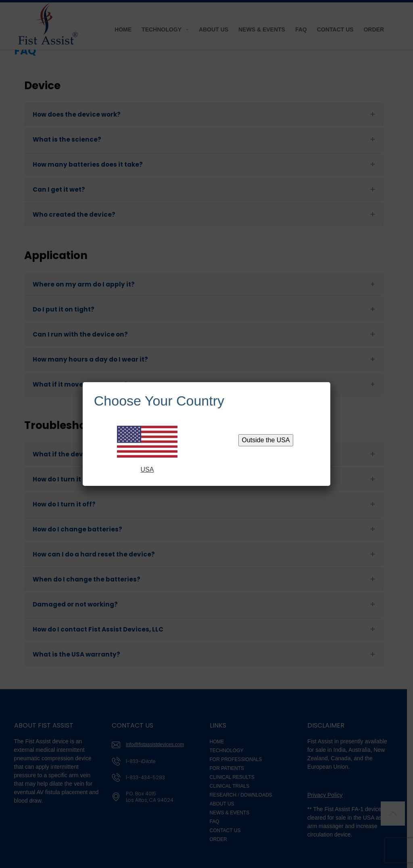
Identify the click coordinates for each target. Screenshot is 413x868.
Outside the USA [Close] (266, 440)
